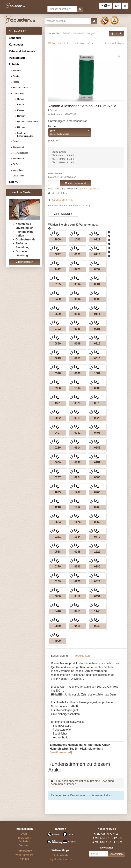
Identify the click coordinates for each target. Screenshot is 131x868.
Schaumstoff (19, 159)
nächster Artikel (113, 43)
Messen (21, 110)
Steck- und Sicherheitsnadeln (25, 135)
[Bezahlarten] (60, 839)
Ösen (15, 142)
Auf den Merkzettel (63, 200)
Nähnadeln (22, 127)
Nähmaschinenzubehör (28, 122)
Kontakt (24, 859)
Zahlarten (24, 841)
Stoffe (16, 164)
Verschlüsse (19, 170)
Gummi (21, 99)
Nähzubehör (19, 93)
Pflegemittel (18, 147)
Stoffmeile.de (60, 855)
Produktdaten (82, 656)
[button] (80, 9)
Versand (24, 845)
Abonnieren (117, 854)
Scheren (17, 71)
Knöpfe (20, 105)
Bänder (16, 76)
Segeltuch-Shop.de (60, 859)
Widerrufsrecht (24, 855)
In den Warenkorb (76, 183)
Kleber (16, 82)
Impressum (24, 838)
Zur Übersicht (60, 43)
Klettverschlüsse (20, 88)
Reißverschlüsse (21, 153)
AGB (24, 834)
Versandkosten (92, 189)
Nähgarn (21, 116)
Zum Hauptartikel (63, 214)
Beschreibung (59, 656)
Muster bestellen (24, 262)
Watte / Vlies (19, 176)
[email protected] (61, 752)
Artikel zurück (85, 43)
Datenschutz (24, 851)
